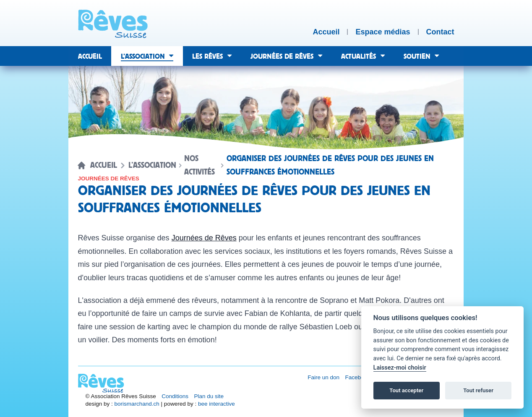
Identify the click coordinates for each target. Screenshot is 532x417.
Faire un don (323, 377)
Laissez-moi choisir (400, 368)
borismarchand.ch (137, 404)
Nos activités (199, 165)
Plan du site (209, 396)
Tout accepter (406, 390)
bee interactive (216, 404)
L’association (152, 165)
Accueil (104, 165)
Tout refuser (478, 390)
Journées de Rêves (204, 238)
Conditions (175, 396)
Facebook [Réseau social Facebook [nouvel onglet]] (358, 377)
